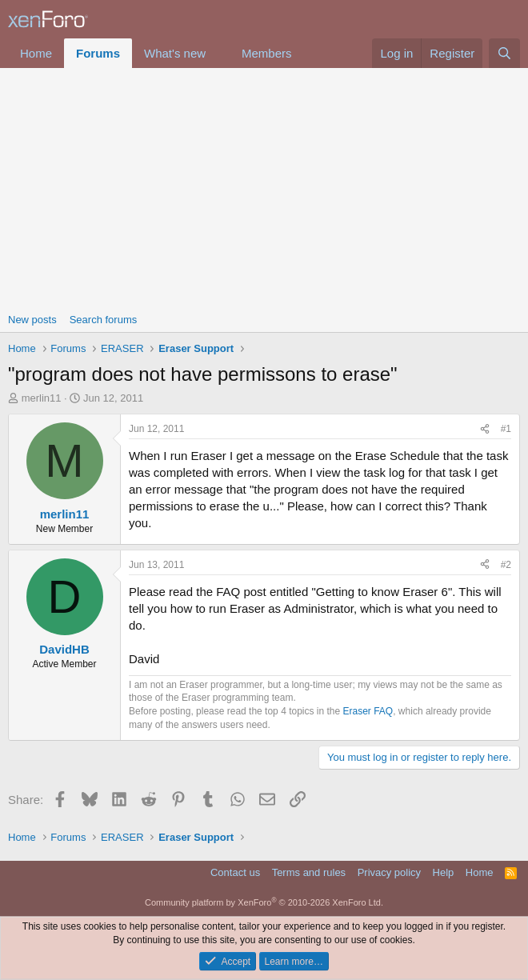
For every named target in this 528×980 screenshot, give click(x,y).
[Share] (485, 429)
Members (267, 53)
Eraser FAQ (368, 711)
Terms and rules (309, 872)
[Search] (504, 53)
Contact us (235, 872)
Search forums (104, 320)
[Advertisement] (264, 188)
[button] (218, 53)
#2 (506, 565)
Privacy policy (389, 872)
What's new (175, 53)
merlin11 (42, 398)
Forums (98, 53)
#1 (506, 429)
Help (444, 872)
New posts (32, 320)
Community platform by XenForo (264, 902)
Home (36, 53)
